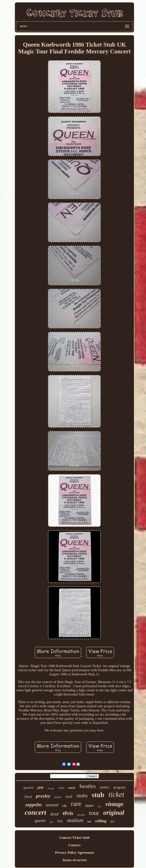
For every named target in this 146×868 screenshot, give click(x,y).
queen (40, 820)
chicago (51, 788)
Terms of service (74, 860)
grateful (28, 788)
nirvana (81, 815)
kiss (99, 806)
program (119, 787)
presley (43, 796)
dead (54, 814)
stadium (75, 820)
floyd (28, 797)
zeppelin (33, 805)
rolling (101, 821)
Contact (75, 845)
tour (94, 813)
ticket (116, 795)
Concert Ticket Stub (74, 838)
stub (98, 795)
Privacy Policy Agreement (75, 853)
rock (69, 796)
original (114, 813)
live (60, 821)
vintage (115, 804)
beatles (88, 786)
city (65, 806)
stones (105, 787)
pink (40, 788)
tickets (58, 797)
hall (51, 822)
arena (61, 788)
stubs (82, 796)
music (72, 788)
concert (36, 812)
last (89, 822)
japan (89, 806)
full (112, 821)
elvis (68, 813)
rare (76, 804)
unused (52, 805)
